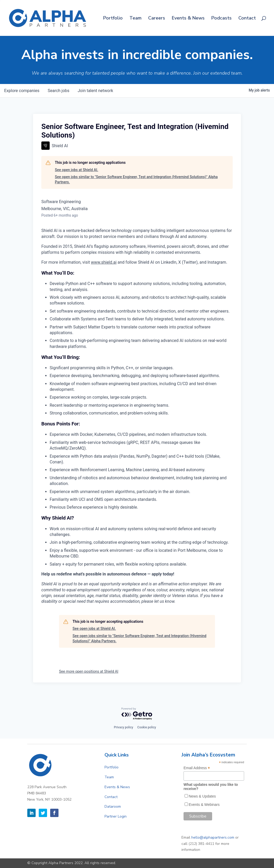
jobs (58, 91)
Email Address (197, 768)
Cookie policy (147, 727)
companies (22, 91)
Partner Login (116, 816)
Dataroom (113, 807)
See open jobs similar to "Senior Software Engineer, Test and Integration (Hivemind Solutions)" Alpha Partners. (136, 179)
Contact (247, 19)
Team (135, 19)
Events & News (188, 19)
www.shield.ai (104, 262)
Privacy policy (123, 727)
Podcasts (221, 19)
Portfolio (113, 19)
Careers (157, 19)
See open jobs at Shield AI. (77, 170)
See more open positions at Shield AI (89, 671)
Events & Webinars (204, 805)
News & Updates (202, 796)
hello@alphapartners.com (213, 837)
